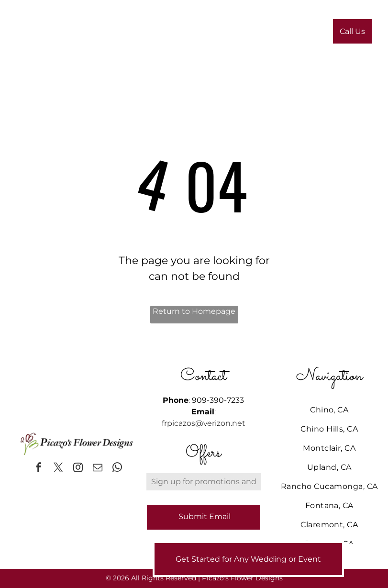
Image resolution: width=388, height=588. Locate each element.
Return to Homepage (194, 311)
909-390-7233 (218, 400)
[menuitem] (141, 34)
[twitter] (58, 469)
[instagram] (78, 469)
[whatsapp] (117, 469)
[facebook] (39, 469)
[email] (98, 469)
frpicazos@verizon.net (203, 423)
